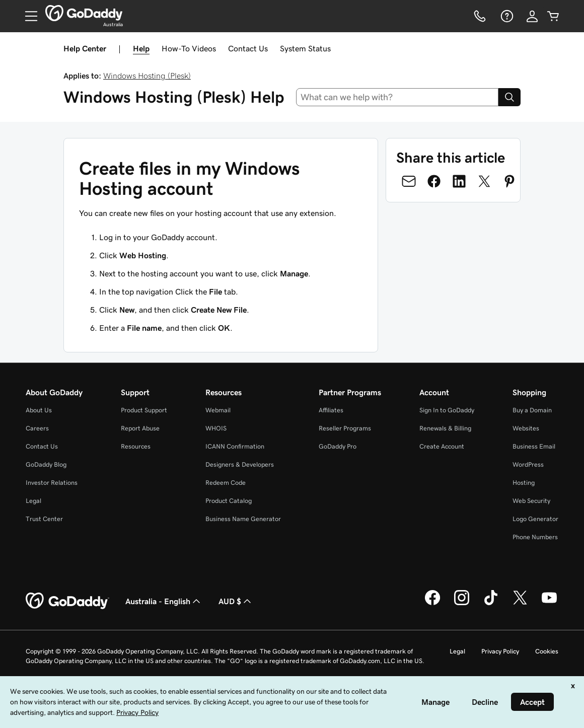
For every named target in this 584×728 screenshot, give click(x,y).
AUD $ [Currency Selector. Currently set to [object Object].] (236, 601)
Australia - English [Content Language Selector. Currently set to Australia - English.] (164, 601)
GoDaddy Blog (46, 464)
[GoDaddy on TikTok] (491, 604)
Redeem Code (226, 483)
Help (141, 48)
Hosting (524, 483)
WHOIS (216, 428)
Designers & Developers (240, 464)
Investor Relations (52, 483)
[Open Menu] (27, 16)
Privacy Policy (500, 651)
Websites (526, 428)
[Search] (509, 97)
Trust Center (44, 519)
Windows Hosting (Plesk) (147, 76)
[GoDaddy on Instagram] (462, 604)
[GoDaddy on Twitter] (520, 604)
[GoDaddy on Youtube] (549, 604)
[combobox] (397, 97)
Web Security (531, 501)
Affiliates (331, 410)
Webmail (218, 410)
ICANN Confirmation (235, 446)
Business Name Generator (243, 519)
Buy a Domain (532, 410)
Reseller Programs (345, 428)
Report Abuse (140, 428)
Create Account (442, 446)
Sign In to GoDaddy (447, 410)
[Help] (506, 16)
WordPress (528, 464)
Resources (136, 446)
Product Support (144, 410)
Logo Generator (535, 519)
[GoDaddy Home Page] (67, 601)
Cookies (547, 651)
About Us (39, 410)
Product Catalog (229, 501)
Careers (37, 428)
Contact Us (248, 48)
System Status (305, 48)
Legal (33, 501)
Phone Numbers (535, 537)
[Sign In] (532, 16)
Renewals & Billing (445, 428)
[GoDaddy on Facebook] (432, 604)
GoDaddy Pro (338, 446)
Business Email (534, 446)
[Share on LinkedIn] (459, 181)
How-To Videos (189, 48)
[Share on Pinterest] (509, 181)
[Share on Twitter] (484, 181)
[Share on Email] (409, 181)
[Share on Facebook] (434, 181)
